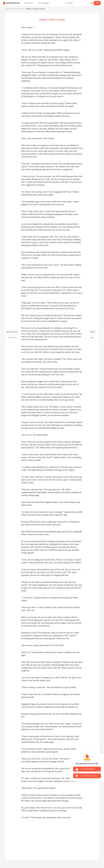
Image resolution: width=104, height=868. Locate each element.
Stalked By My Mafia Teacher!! (14, 9)
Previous (92, 332)
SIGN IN (97, 3)
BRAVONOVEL (12, 3)
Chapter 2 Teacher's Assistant (35, 9)
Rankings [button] (43, 3)
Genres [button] (28, 3)
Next (92, 337)
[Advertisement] (52, 837)
